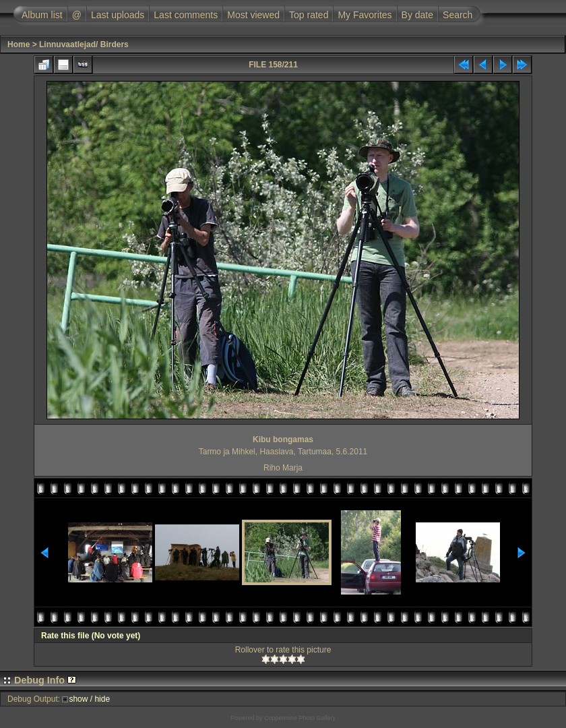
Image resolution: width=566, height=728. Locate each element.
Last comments (186, 15)
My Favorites (365, 15)
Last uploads (118, 15)
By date (417, 15)
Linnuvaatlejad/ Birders (84, 44)
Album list (42, 15)
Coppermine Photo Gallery (300, 718)
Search (458, 15)
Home (19, 44)
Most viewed (253, 15)
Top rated (309, 15)
